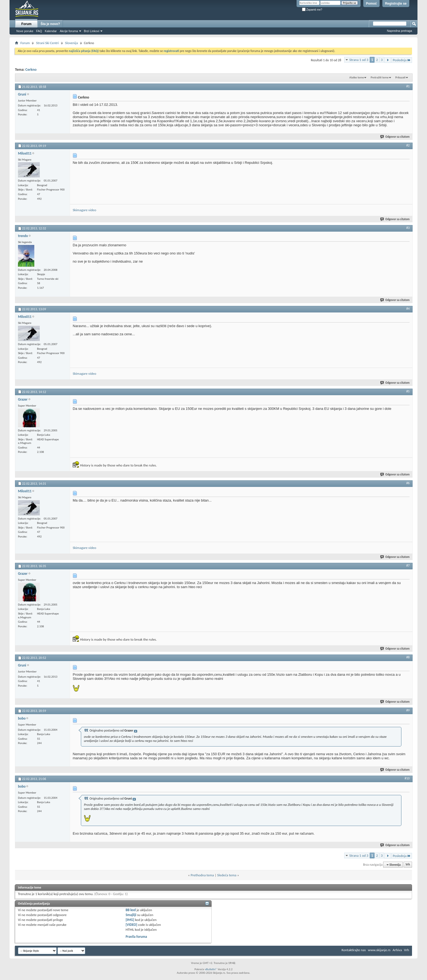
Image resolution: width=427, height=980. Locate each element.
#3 (408, 228)
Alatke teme (357, 77)
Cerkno (31, 70)
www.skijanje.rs (379, 950)
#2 (408, 145)
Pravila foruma (136, 937)
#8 (408, 657)
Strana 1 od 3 (359, 60)
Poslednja (402, 60)
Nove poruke (25, 31)
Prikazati (400, 77)
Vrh (408, 865)
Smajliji (131, 915)
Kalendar (51, 31)
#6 (408, 483)
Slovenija (71, 43)
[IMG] (130, 920)
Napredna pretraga (399, 31)
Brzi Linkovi (91, 31)
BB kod (131, 910)
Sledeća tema (227, 875)
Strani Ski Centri (47, 43)
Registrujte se (396, 4)
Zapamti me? (312, 10)
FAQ (39, 31)
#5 (408, 391)
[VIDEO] (131, 925)
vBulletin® (211, 969)
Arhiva (397, 950)
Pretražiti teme (380, 77)
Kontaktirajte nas (354, 950)
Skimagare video (84, 210)
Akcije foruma (69, 31)
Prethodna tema (202, 875)
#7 (408, 566)
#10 (407, 778)
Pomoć (371, 4)
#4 (408, 309)
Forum (26, 24)
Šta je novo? (50, 24)
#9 (408, 710)
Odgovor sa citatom (395, 137)
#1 (408, 86)
